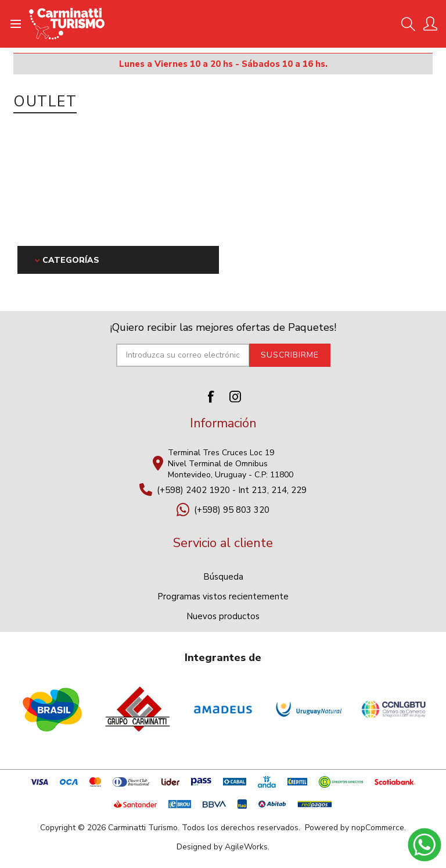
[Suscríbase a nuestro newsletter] (183, 355)
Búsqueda (223, 577)
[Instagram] (235, 397)
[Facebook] (211, 397)
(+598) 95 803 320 (232, 510)
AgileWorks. (247, 847)
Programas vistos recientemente (223, 596)
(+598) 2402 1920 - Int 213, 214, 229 (232, 490)
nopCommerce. (379, 828)
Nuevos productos (223, 616)
